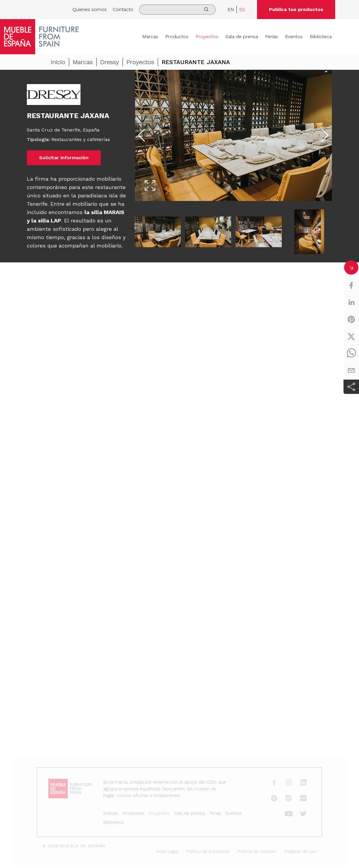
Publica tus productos (296, 9)
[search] (177, 10)
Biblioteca (321, 37)
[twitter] (351, 336)
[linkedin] (351, 302)
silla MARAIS (108, 212)
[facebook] (351, 285)
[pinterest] (351, 319)
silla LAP (49, 221)
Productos (177, 37)
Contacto (123, 9)
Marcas (150, 37)
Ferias (271, 37)
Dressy (110, 62)
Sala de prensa (242, 37)
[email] (351, 370)
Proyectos (207, 37)
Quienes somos (90, 9)
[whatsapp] (351, 353)
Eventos (294, 37)
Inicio (58, 62)
